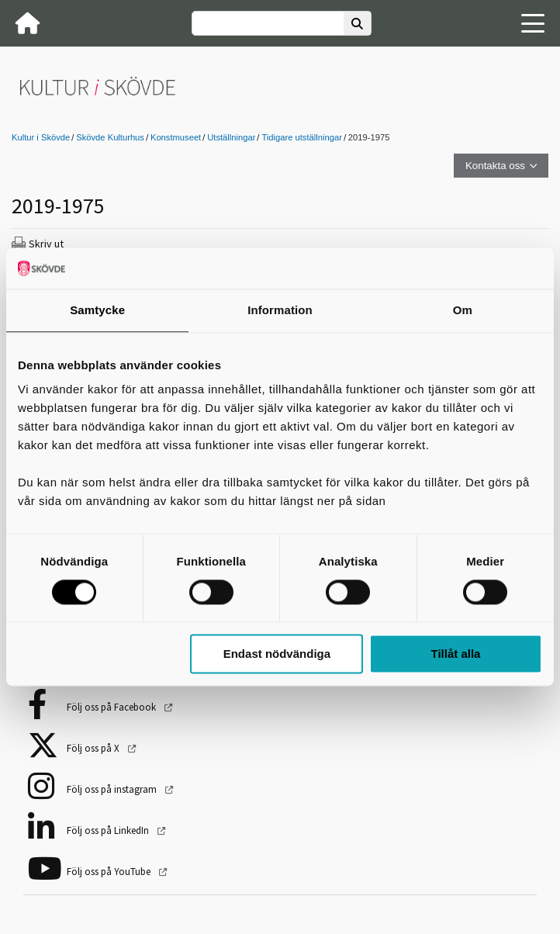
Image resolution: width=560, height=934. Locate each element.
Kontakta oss (495, 166)
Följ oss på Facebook (112, 707)
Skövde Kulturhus (110, 137)
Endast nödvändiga (277, 654)
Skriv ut (46, 244)
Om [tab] (463, 310)
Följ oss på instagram (113, 789)
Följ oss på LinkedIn (109, 830)
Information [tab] (280, 310)
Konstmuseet (176, 137)
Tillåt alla (456, 654)
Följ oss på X (94, 748)
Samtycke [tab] (97, 310)
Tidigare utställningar (301, 137)
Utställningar (231, 137)
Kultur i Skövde (41, 137)
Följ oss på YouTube (110, 872)
